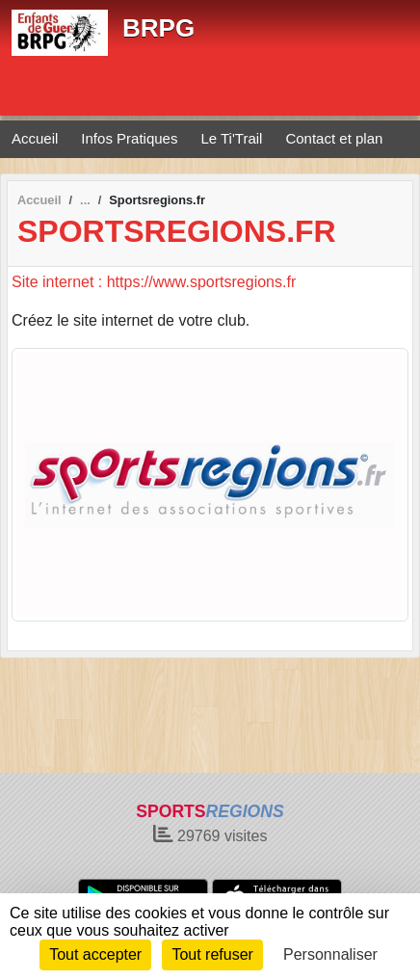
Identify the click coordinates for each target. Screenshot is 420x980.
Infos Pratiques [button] (129, 138)
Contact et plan (334, 138)
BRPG (158, 28)
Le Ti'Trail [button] (231, 138)
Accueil (35, 138)
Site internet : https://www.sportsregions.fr (154, 282)
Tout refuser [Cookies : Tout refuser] (212, 954)
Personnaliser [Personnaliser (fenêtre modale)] (330, 954)
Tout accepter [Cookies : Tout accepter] (95, 954)
